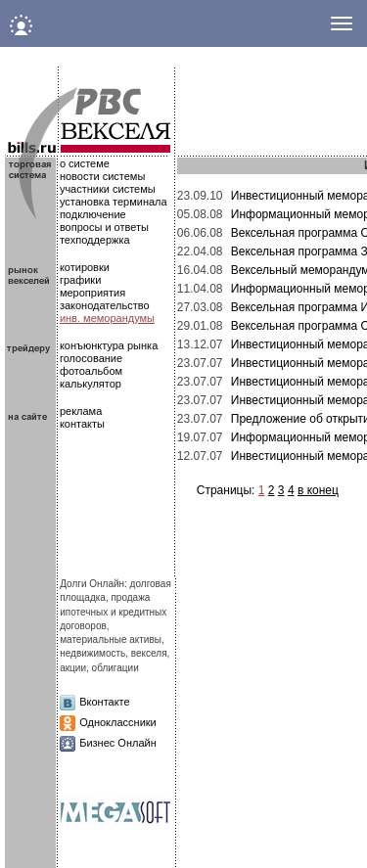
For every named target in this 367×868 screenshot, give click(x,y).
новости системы (102, 176)
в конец (318, 490)
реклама (81, 411)
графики (80, 280)
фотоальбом (91, 371)
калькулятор (91, 384)
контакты (82, 424)
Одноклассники (118, 722)
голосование (91, 358)
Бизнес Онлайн (118, 743)
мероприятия (92, 293)
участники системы (108, 189)
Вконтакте (104, 702)
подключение (93, 214)
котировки (85, 267)
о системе (85, 163)
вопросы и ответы (104, 227)
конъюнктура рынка (109, 345)
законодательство (105, 305)
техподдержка (95, 240)
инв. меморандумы (107, 318)
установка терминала (114, 202)
